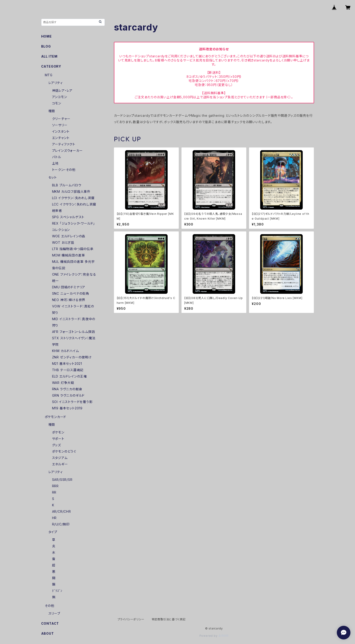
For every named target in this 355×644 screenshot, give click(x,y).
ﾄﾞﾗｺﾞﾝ (57, 591)
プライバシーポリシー (131, 619)
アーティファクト (64, 144)
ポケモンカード (56, 417)
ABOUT (48, 633)
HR (54, 518)
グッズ (57, 445)
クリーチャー (61, 119)
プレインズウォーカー (67, 151)
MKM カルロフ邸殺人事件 (71, 191)
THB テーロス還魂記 (68, 370)
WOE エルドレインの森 (69, 236)
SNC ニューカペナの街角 (71, 293)
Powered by (214, 636)
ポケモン (58, 432)
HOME (47, 36)
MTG (49, 75)
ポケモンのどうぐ (64, 451)
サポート (58, 439)
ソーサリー (60, 125)
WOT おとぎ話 (63, 242)
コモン (57, 103)
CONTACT (50, 623)
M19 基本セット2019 (67, 408)
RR (54, 492)
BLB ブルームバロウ (67, 185)
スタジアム (60, 458)
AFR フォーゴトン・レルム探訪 (74, 332)
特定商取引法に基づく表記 (169, 619)
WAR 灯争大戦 (63, 383)
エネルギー (60, 464)
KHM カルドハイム (65, 351)
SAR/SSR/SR (62, 480)
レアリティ (56, 83)
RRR (55, 486)
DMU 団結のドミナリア (69, 287)
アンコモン (60, 97)
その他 (50, 606)
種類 (52, 111)
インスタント (61, 131)
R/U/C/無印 (61, 524)
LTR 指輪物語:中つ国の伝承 (73, 249)
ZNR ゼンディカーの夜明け (72, 357)
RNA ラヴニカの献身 (67, 389)
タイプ (53, 532)
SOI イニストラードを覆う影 (72, 402)
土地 (55, 163)
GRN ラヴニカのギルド (68, 395)
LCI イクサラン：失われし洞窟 (73, 198)
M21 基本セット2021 (67, 364)
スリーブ (54, 613)
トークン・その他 (64, 170)
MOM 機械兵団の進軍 (69, 255)
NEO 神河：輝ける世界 (69, 300)
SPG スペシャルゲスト (68, 217)
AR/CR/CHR (62, 511)
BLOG (46, 46)
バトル (57, 157)
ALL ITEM (49, 56)
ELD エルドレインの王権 (69, 376)
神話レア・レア (62, 90)
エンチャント (61, 138)
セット (53, 177)
